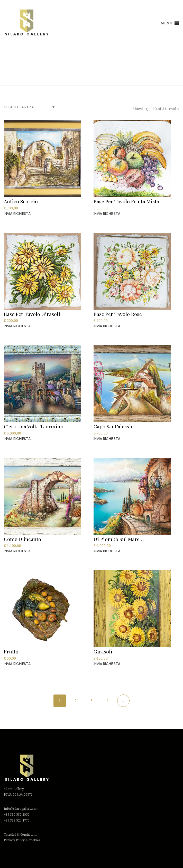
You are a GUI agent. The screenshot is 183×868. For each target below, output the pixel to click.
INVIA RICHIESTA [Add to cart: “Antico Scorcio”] (17, 214)
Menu (170, 23)
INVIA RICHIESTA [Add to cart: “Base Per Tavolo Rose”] (107, 326)
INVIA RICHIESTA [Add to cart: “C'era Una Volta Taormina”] (17, 439)
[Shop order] (31, 107)
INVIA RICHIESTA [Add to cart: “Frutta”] (17, 664)
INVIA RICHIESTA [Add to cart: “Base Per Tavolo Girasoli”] (17, 326)
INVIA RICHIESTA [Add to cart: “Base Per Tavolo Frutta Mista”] (107, 214)
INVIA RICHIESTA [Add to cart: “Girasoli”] (107, 664)
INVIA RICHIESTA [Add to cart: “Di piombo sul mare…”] (107, 551)
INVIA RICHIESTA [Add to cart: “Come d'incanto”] (17, 551)
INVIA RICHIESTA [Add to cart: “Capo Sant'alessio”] (107, 439)
